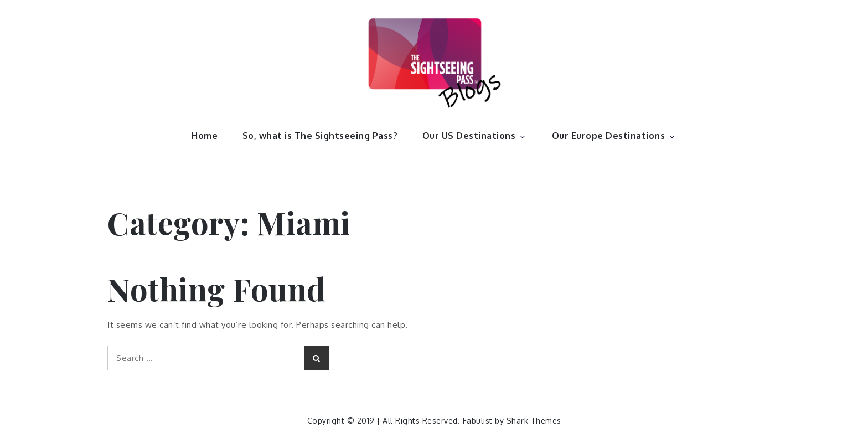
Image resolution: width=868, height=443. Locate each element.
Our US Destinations (475, 136)
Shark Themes (534, 421)
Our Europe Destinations (614, 136)
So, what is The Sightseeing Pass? (320, 136)
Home (205, 136)
